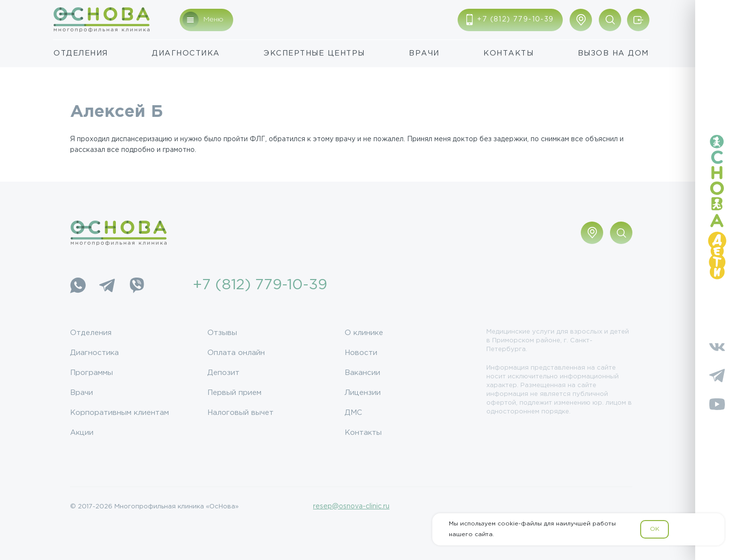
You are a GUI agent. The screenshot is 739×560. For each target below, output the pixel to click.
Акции (82, 433)
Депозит (223, 373)
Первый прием (234, 393)
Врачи (424, 53)
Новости (361, 353)
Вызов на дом (613, 53)
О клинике (364, 333)
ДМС (353, 413)
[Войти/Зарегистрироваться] (638, 20)
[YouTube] (717, 404)
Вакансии (362, 373)
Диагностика (186, 53)
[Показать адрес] (581, 20)
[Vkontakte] (717, 347)
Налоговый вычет (240, 413)
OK (655, 529)
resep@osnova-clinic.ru (351, 506)
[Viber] (136, 285)
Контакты (508, 53)
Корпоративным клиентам (120, 413)
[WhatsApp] (78, 285)
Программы (92, 373)
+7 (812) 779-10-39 (260, 285)
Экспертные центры (314, 53)
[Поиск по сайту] (610, 20)
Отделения (81, 53)
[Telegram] (107, 285)
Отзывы (222, 333)
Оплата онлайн (236, 353)
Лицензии (363, 393)
